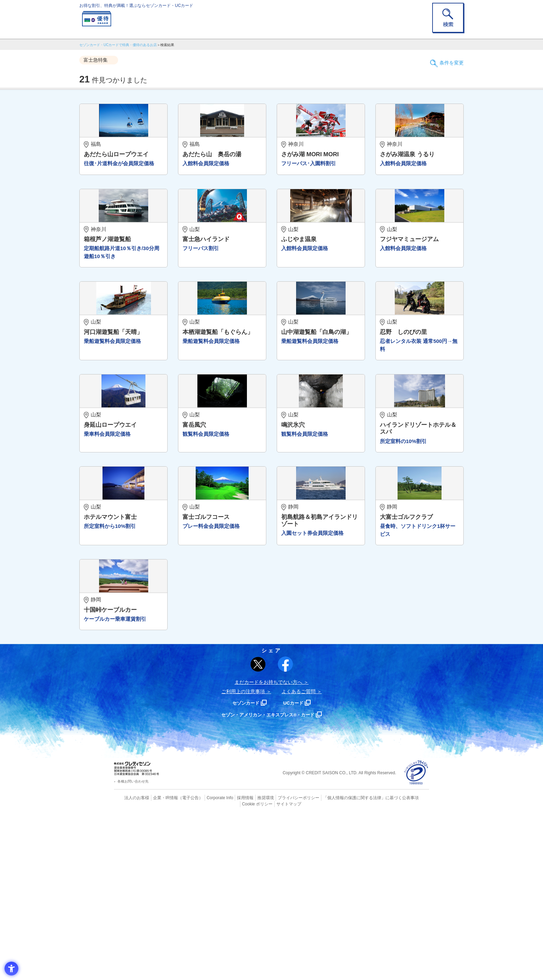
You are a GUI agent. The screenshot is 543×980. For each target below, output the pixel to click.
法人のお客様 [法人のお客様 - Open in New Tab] (131, 961)
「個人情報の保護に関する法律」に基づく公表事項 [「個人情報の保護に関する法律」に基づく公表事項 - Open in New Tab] (348, 961)
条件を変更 (448, 60)
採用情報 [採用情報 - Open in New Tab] (232, 961)
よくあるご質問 (299, 855)
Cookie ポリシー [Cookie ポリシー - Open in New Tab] (410, 961)
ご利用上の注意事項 (243, 855)
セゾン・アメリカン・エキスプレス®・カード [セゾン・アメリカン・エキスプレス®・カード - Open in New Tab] (268, 878)
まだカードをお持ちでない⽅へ (268, 846)
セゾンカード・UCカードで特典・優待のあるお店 (118, 45)
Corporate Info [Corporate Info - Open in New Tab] (208, 961)
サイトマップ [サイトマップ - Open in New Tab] (272, 967)
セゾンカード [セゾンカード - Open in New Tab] (243, 866)
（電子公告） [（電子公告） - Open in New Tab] (180, 961)
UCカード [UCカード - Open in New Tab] (296, 866)
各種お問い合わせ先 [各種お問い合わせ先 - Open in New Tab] (133, 945)
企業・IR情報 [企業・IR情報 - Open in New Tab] (158, 961)
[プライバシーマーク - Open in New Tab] (416, 936)
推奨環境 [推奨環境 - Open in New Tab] (251, 961)
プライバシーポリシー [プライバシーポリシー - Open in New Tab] (281, 961)
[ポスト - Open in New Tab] (258, 828)
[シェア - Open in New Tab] (285, 828)
